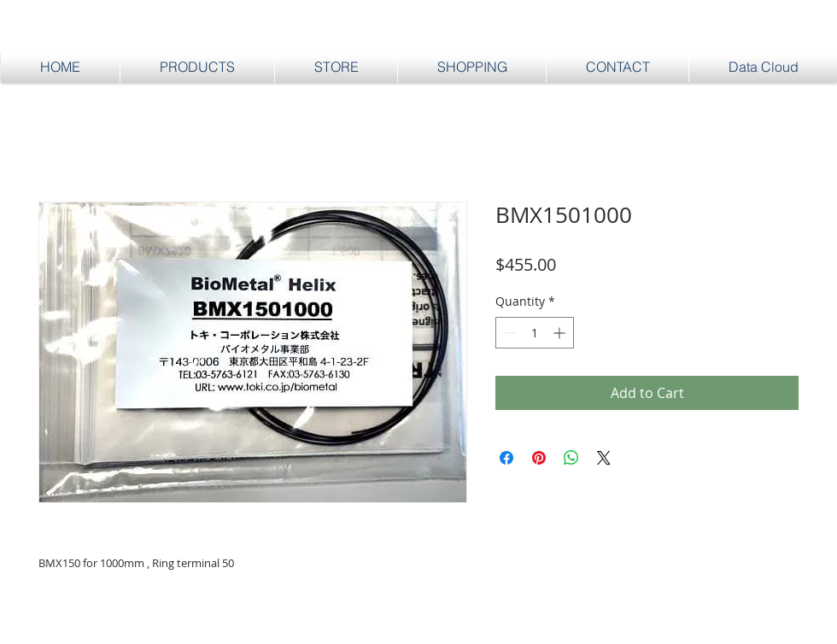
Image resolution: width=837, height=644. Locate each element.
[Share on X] (604, 458)
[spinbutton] (535, 333)
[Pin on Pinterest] (539, 458)
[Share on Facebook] (506, 458)
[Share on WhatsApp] (571, 458)
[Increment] (561, 333)
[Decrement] (509, 333)
